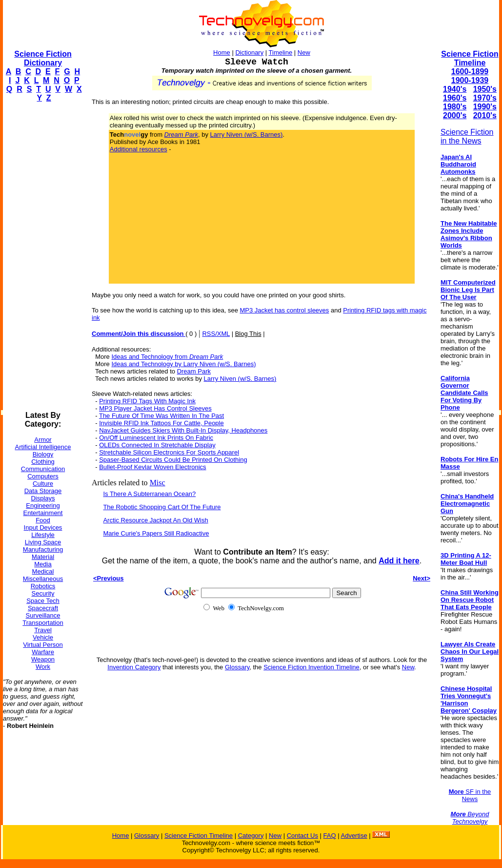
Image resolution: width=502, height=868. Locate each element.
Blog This (248, 334)
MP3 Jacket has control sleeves (285, 310)
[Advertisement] (42, 257)
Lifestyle (43, 535)
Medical (43, 571)
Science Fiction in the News (467, 136)
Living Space (43, 542)
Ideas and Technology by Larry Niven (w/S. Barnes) (183, 364)
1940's (455, 89)
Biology (43, 454)
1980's (455, 107)
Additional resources (139, 149)
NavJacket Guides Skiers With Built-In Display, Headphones (183, 430)
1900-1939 (470, 80)
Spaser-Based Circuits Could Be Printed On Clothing (173, 460)
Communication (43, 469)
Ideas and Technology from (167, 357)
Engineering (43, 506)
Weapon (43, 659)
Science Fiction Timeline (470, 58)
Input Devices (43, 527)
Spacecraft (43, 608)
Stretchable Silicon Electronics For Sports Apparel (169, 452)
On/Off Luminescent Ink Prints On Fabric (156, 438)
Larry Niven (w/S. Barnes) (247, 134)
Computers (43, 476)
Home (222, 52)
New (304, 52)
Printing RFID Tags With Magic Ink (147, 401)
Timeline (281, 52)
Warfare (43, 652)
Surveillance (43, 615)
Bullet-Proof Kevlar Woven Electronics (152, 467)
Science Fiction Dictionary (43, 58)
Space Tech (43, 601)
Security (43, 593)
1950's (485, 89)
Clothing (43, 462)
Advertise (354, 836)
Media (43, 564)
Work (43, 667)
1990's (485, 107)
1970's (485, 98)
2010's (485, 115)
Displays (43, 498)
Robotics (43, 586)
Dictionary (249, 52)
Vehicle (43, 637)
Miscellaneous (43, 579)
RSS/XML (216, 334)
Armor (43, 440)
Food (43, 520)
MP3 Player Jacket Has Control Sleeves (155, 408)
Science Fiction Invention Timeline (311, 667)
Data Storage (43, 491)
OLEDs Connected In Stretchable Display (157, 445)
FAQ (330, 836)
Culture (43, 484)
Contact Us (302, 836)
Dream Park (194, 371)
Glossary (237, 667)
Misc (158, 483)
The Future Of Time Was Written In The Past (161, 416)
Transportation (43, 623)
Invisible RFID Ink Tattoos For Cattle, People (161, 423)
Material (43, 557)
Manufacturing (43, 549)
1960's (455, 98)
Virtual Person (43, 645)
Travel (43, 630)
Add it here (399, 561)
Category (251, 836)
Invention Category (134, 667)
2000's (455, 115)
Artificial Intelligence (43, 447)
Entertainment (43, 513)
